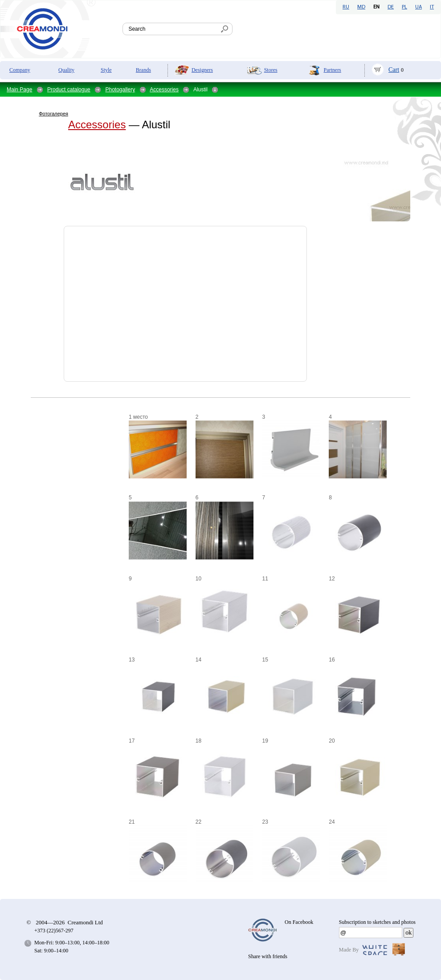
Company (20, 70)
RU (346, 7)
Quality (66, 70)
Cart (394, 70)
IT (432, 7)
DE (391, 7)
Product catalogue (69, 90)
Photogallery (120, 90)
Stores (271, 70)
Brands (143, 70)
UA (419, 7)
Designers (202, 70)
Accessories (164, 90)
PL (404, 7)
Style (106, 70)
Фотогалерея (53, 114)
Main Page (19, 90)
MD (361, 7)
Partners (332, 70)
